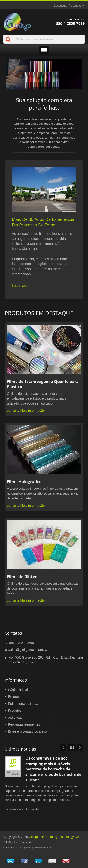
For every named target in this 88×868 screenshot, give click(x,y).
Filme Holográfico (24, 482)
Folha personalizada (23, 704)
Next (80, 747)
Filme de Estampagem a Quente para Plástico (43, 384)
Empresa (15, 697)
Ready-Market (43, 848)
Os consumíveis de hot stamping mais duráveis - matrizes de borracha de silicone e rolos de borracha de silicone (53, 769)
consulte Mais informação (26, 411)
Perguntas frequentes (24, 724)
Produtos (15, 711)
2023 (13, 774)
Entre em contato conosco (27, 731)
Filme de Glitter (22, 577)
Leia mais (19, 286)
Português (75, 6)
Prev (63, 747)
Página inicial (18, 690)
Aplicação (15, 718)
